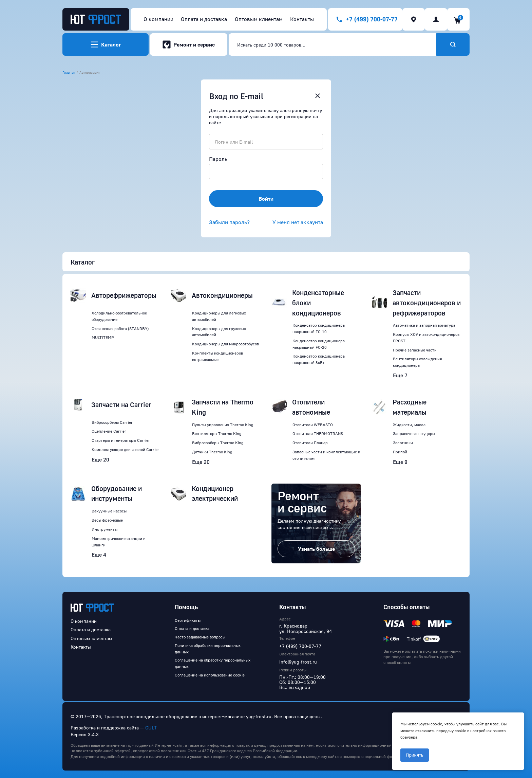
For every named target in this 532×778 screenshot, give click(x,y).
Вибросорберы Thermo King (218, 443)
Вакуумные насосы (109, 511)
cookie (436, 724)
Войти (266, 199)
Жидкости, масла (409, 425)
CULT (151, 728)
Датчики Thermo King (212, 452)
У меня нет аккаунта (298, 222)
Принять (415, 755)
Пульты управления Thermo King (223, 425)
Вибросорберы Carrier (112, 422)
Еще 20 (100, 459)
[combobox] (332, 44)
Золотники (403, 443)
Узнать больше (316, 549)
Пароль (218, 159)
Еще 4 (99, 555)
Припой (400, 452)
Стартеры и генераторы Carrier (121, 440)
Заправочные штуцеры (414, 433)
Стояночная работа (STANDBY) (120, 329)
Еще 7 (400, 375)
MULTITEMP (103, 337)
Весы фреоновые (107, 520)
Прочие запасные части (415, 350)
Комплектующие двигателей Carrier (125, 449)
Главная (69, 72)
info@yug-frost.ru (298, 662)
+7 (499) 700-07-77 (300, 646)
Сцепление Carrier (109, 431)
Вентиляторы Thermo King (217, 433)
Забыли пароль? (229, 222)
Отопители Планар (310, 443)
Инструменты (104, 529)
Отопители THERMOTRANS (318, 433)
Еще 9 (400, 462)
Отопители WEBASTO (313, 425)
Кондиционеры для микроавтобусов (225, 344)
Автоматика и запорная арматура (424, 325)
